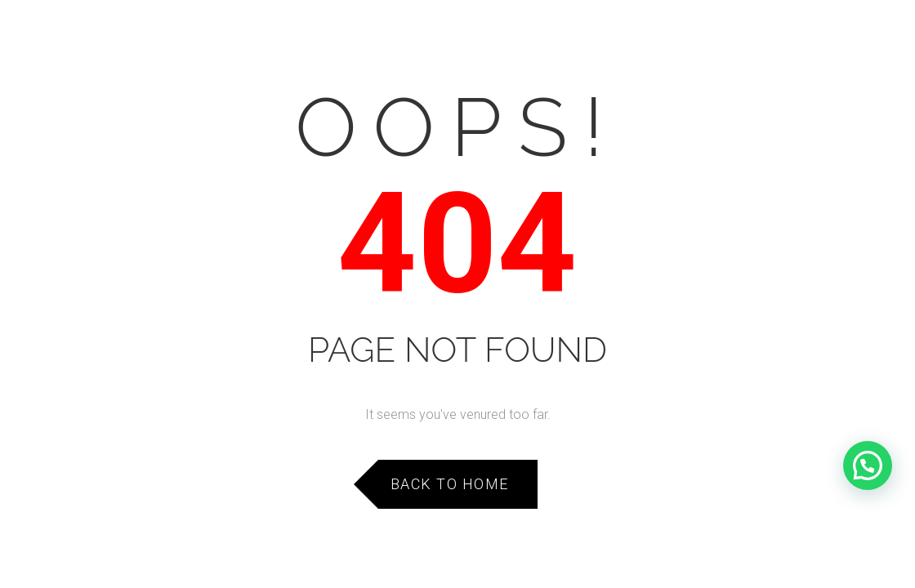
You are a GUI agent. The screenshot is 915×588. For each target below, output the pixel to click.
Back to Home (450, 484)
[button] (868, 465)
